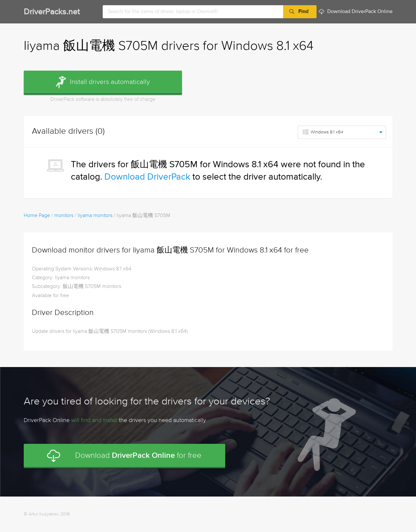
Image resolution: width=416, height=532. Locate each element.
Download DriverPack (147, 177)
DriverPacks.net (52, 12)
